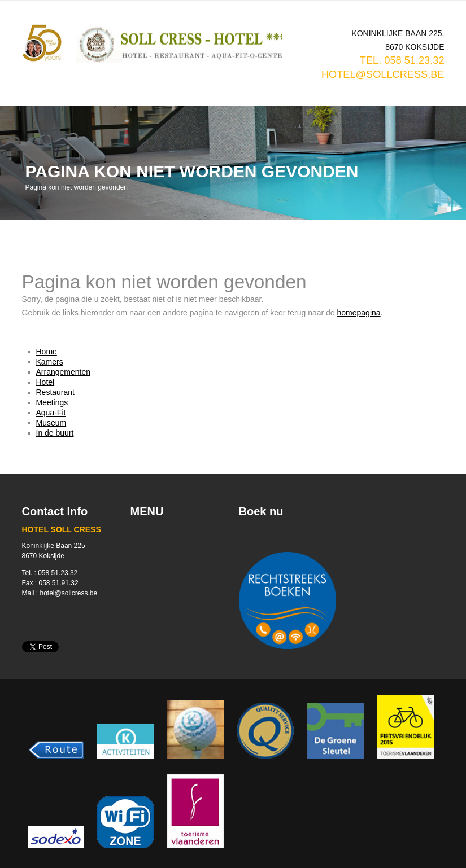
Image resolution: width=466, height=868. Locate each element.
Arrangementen (64, 372)
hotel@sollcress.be (383, 74)
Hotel (45, 382)
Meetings (52, 402)
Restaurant (55, 392)
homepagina (359, 313)
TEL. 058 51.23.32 (402, 60)
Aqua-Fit (51, 413)
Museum (51, 423)
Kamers (50, 362)
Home (47, 352)
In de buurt (55, 433)
